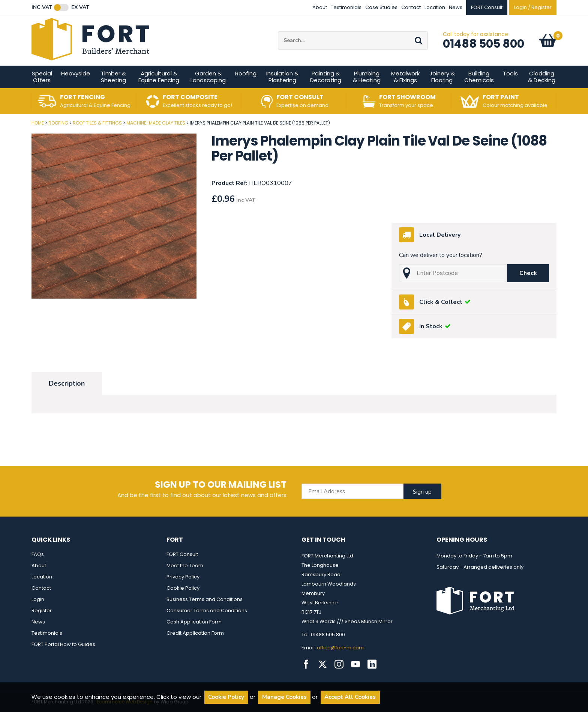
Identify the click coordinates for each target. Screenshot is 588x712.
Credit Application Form (195, 633)
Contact (411, 7)
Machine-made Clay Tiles (156, 123)
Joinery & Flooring (442, 77)
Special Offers (42, 77)
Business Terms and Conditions (205, 599)
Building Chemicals (479, 77)
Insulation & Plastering (282, 77)
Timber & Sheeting (113, 77)
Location (435, 7)
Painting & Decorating (326, 77)
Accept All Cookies (350, 697)
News (456, 7)
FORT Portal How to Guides (63, 644)
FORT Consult (182, 554)
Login (38, 599)
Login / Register (533, 7)
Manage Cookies (284, 697)
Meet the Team (185, 566)
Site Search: (278, 31)
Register (42, 611)
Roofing (246, 73)
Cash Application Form (194, 622)
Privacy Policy (183, 577)
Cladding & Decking (542, 77)
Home (38, 123)
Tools (510, 73)
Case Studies (381, 7)
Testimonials (346, 7)
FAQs (38, 554)
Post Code (0, 120)
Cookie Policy (183, 588)
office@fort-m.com (340, 648)
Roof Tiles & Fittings (97, 123)
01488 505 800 (484, 44)
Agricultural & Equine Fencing (159, 77)
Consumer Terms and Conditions (207, 611)
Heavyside (76, 73)
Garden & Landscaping (208, 77)
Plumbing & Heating (367, 77)
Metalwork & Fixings (405, 77)
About (320, 7)
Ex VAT (80, 8)
